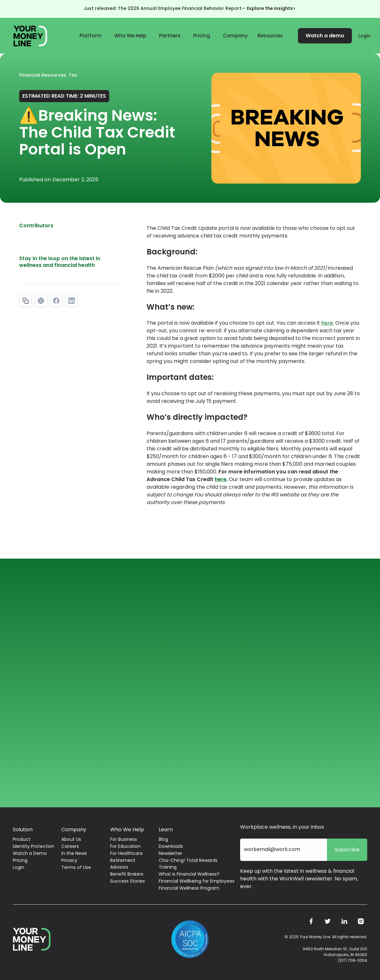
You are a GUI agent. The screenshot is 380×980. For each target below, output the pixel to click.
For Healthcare (126, 853)
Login (364, 36)
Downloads (171, 846)
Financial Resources (43, 75)
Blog (163, 839)
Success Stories (128, 881)
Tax (73, 75)
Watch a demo (325, 36)
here (327, 323)
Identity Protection (34, 846)
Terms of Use (76, 867)
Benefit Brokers (127, 874)
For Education (125, 846)
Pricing (202, 36)
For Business (124, 839)
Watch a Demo (30, 853)
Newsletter (171, 853)
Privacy (69, 860)
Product (22, 839)
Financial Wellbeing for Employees (197, 881)
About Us (71, 839)
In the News (74, 853)
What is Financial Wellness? (189, 874)
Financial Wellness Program (189, 888)
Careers (70, 846)
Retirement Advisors (123, 864)
